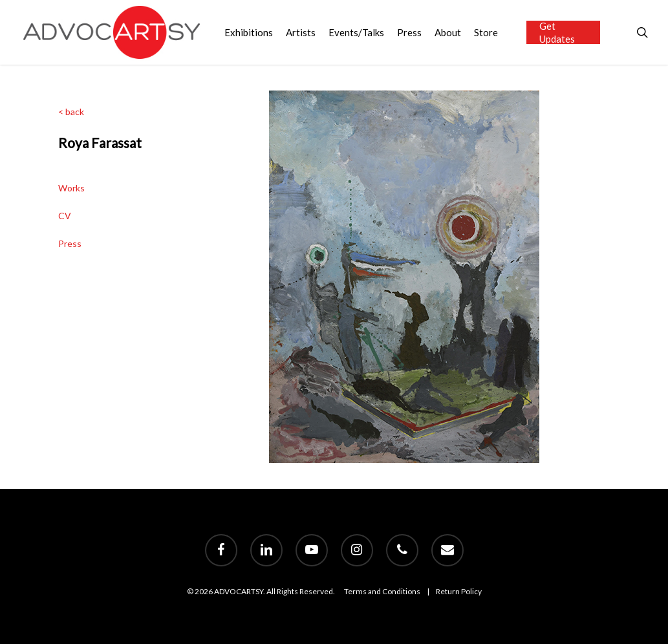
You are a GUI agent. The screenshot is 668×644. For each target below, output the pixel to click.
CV (65, 216)
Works (71, 188)
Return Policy (459, 591)
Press (70, 243)
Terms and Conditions (382, 591)
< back (71, 112)
